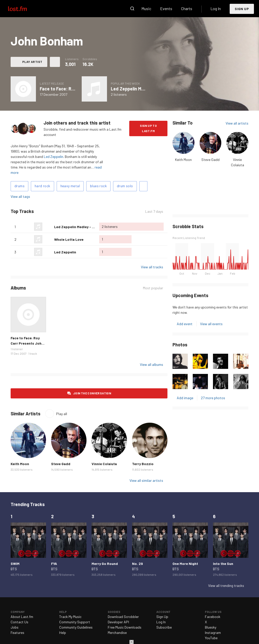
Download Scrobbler (123, 617)
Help (63, 633)
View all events (211, 324)
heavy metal (70, 186)
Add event (185, 324)
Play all (62, 414)
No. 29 (137, 564)
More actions (55, 62)
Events (166, 8)
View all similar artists (146, 480)
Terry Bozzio (143, 464)
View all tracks (152, 267)
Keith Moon (183, 160)
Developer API (118, 622)
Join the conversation (92, 393)
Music (146, 8)
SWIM (15, 564)
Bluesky (211, 627)
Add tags (143, 186)
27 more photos (213, 398)
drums (19, 186)
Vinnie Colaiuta (104, 464)
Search (132, 9)
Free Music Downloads (125, 627)
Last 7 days (154, 211)
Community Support (75, 622)
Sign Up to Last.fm (148, 128)
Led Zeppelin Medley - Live (138, 89)
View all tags (20, 196)
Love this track (48, 227)
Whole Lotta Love (69, 239)
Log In (216, 8)
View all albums (152, 364)
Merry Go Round (105, 564)
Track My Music (70, 617)
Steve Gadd (210, 160)
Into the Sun (223, 564)
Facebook (213, 617)
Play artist (32, 62)
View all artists (237, 123)
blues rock (98, 186)
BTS (14, 569)
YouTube (211, 638)
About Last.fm (22, 617)
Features (17, 633)
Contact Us (19, 622)
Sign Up (242, 9)
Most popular (153, 288)
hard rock (42, 186)
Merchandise (117, 633)
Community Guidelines (76, 627)
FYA (54, 564)
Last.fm (23, 9)
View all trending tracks (226, 586)
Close (132, 642)
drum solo (125, 186)
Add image (185, 398)
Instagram (213, 633)
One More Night (185, 564)
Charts (187, 8)
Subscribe (164, 627)
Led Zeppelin (53, 157)
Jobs (15, 627)
